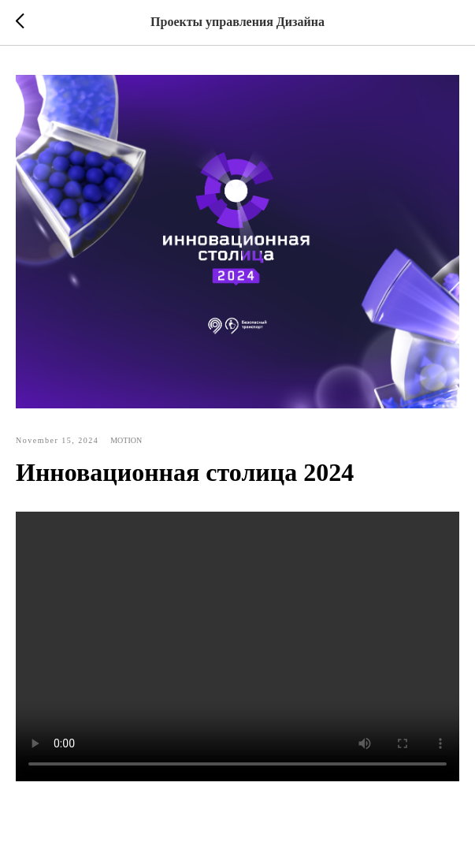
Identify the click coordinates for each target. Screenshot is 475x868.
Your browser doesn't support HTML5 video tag (237, 646)
